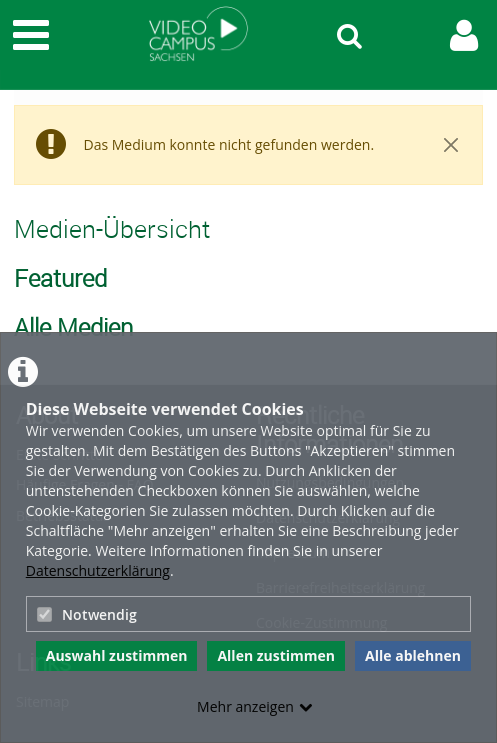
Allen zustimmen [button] (276, 655)
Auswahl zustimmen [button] (117, 655)
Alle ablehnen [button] (413, 655)
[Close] (450, 144)
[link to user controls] (464, 35)
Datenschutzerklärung (98, 570)
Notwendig (87, 614)
